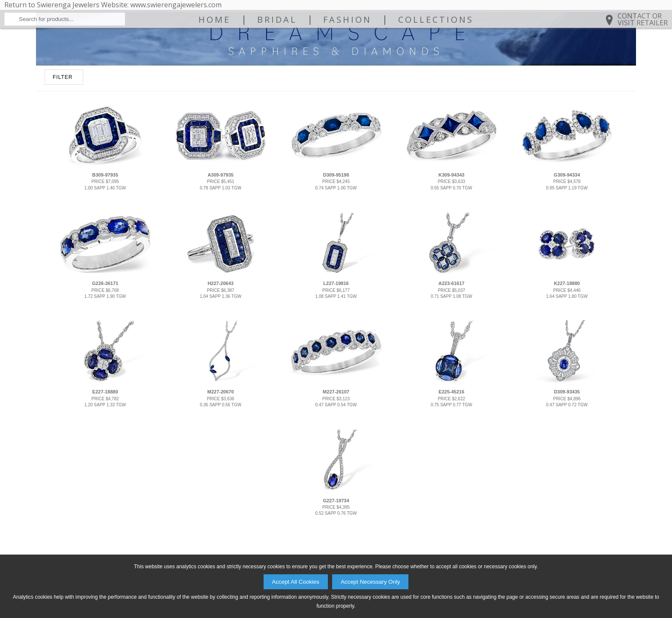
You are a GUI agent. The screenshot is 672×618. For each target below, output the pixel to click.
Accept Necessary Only (370, 582)
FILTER (63, 146)
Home (214, 61)
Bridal (277, 61)
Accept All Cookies (296, 582)
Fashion (347, 61)
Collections (436, 61)
